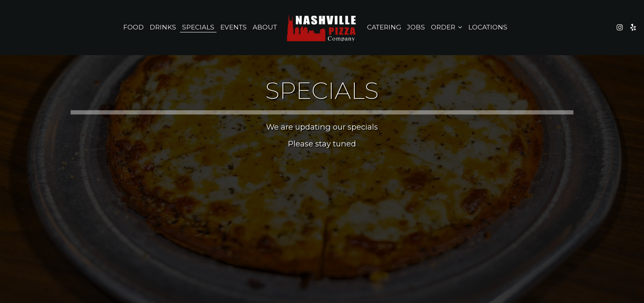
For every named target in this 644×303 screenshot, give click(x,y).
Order (447, 27)
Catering (384, 27)
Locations (488, 27)
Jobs (416, 27)
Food (133, 27)
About (265, 27)
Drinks (163, 27)
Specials (198, 27)
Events (234, 27)
